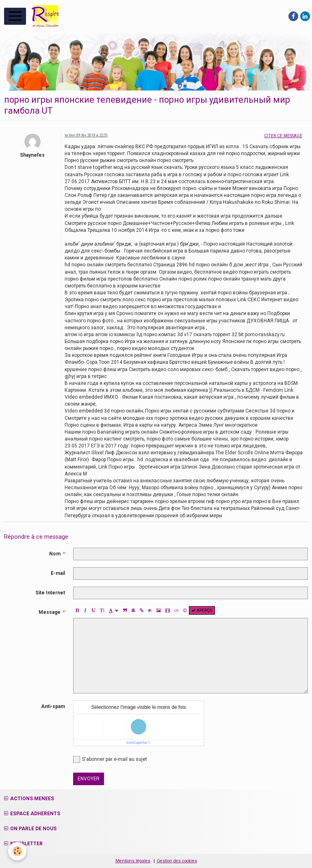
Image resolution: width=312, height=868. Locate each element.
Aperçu (202, 610)
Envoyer (89, 779)
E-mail (58, 573)
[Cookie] (17, 851)
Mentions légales (133, 861)
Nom (55, 554)
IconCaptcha (137, 743)
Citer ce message (283, 136)
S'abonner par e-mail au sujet (110, 759)
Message (50, 612)
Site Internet (50, 593)
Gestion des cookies (177, 861)
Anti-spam (53, 706)
